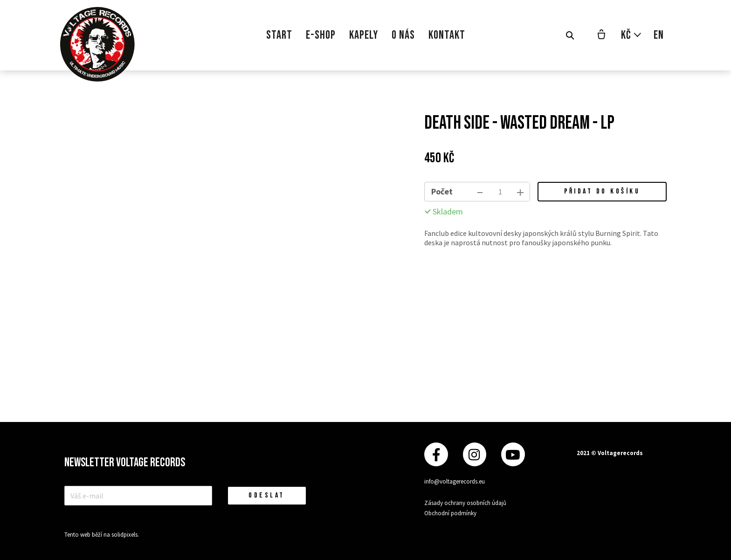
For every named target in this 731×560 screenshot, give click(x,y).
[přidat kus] (520, 192)
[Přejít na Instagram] (475, 454)
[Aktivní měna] (631, 35)
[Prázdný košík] (601, 35)
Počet (442, 191)
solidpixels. (125, 535)
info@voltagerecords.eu (455, 481)
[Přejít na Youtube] (513, 454)
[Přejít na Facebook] (436, 454)
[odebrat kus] (480, 192)
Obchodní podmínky (450, 513)
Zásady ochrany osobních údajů (465, 503)
